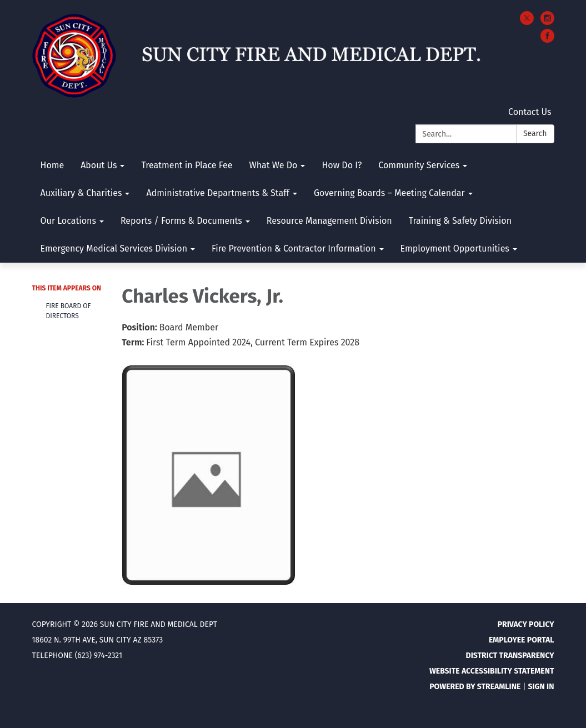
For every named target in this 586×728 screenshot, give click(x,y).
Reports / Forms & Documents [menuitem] (181, 221)
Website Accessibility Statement (492, 671)
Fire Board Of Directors (69, 311)
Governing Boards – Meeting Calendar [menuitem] (389, 193)
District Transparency (510, 656)
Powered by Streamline (475, 687)
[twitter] (527, 22)
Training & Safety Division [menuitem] (460, 221)
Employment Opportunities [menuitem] (455, 248)
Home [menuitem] (52, 165)
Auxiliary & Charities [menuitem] (81, 193)
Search (535, 134)
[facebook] (547, 40)
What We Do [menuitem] (273, 165)
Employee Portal (522, 640)
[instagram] (547, 22)
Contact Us (530, 112)
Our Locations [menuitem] (68, 221)
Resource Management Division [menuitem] (329, 221)
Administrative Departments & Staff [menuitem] (218, 193)
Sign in (541, 687)
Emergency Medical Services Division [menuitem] (114, 248)
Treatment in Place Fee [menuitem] (187, 165)
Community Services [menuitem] (419, 165)
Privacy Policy (526, 624)
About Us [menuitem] (99, 165)
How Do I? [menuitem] (342, 165)
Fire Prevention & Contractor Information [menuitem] (294, 248)
